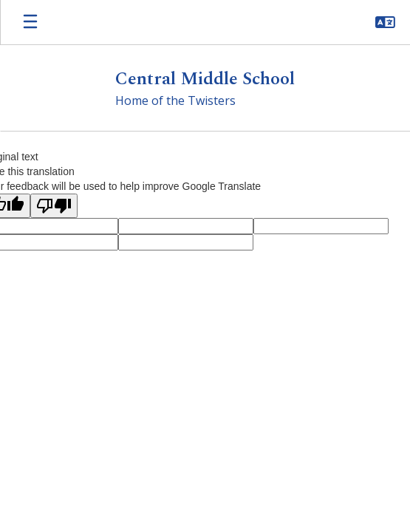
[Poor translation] (54, 206)
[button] (385, 22)
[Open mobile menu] (30, 22)
